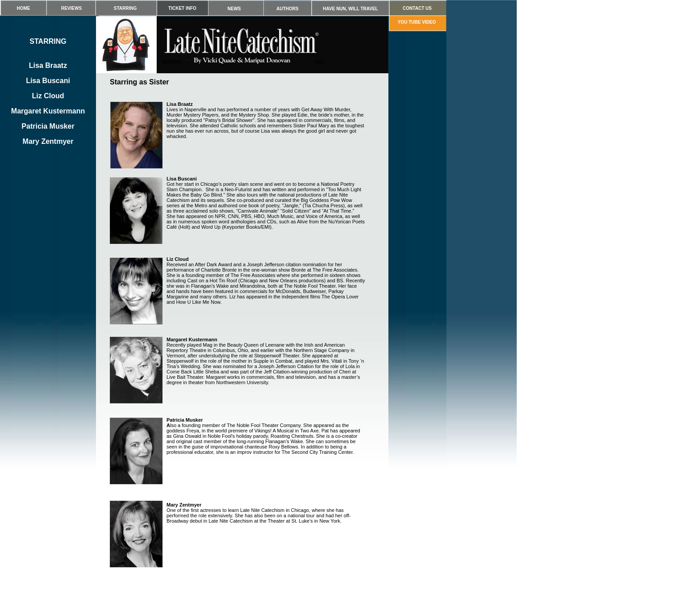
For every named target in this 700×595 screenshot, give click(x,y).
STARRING (125, 8)
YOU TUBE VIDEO (417, 22)
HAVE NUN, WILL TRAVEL (350, 9)
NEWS (234, 9)
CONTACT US (417, 8)
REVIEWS (71, 8)
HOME (24, 8)
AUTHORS (287, 9)
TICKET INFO (182, 8)
